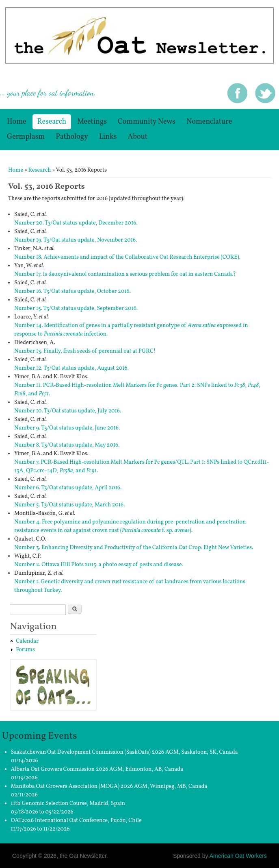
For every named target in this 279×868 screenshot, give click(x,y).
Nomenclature (209, 122)
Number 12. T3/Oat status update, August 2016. (71, 368)
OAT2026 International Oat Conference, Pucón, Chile (76, 821)
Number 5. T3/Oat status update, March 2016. (69, 505)
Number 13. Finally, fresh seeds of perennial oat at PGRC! (85, 351)
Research (52, 122)
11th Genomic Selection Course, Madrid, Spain (68, 804)
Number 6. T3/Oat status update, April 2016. (68, 488)
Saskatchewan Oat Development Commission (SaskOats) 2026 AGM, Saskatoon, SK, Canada (124, 752)
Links (108, 137)
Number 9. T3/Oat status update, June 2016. (67, 428)
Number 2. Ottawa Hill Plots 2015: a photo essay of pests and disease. (99, 565)
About (138, 137)
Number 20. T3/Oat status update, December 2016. (76, 223)
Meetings (92, 122)
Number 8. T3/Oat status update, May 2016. (67, 445)
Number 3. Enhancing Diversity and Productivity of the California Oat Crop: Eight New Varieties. (134, 548)
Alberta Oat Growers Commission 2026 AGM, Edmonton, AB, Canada (97, 769)
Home (17, 122)
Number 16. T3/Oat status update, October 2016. (72, 291)
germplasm (26, 137)
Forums (25, 650)
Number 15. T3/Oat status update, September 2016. (76, 309)
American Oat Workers (238, 856)
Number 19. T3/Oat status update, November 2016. (76, 240)
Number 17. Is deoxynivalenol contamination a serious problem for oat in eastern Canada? (125, 274)
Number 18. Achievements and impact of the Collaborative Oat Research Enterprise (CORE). (127, 257)
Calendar (27, 641)
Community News (147, 122)
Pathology (72, 137)
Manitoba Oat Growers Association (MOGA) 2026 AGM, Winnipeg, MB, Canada (109, 786)
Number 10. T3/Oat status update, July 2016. (68, 411)
